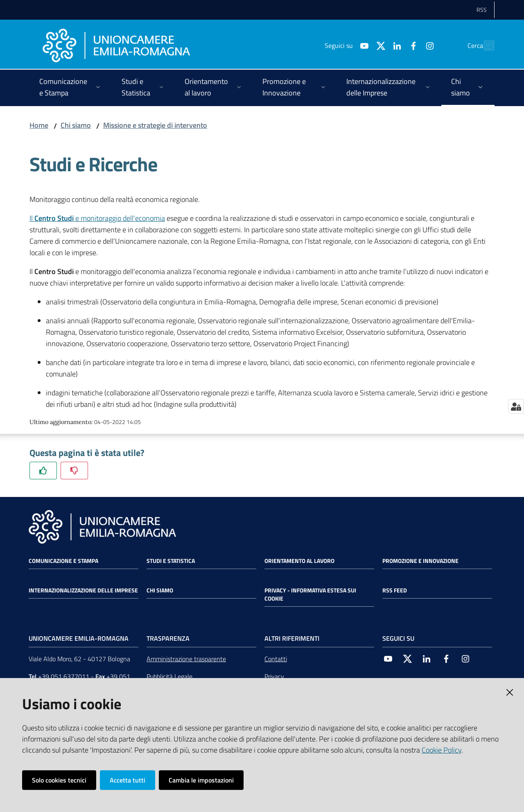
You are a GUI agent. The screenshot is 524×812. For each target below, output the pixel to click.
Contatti (276, 659)
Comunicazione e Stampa (63, 561)
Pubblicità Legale (169, 676)
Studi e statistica (171, 561)
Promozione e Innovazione (420, 561)
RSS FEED (395, 590)
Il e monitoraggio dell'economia (97, 218)
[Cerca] (485, 45)
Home (39, 125)
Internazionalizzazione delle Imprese (83, 590)
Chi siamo (76, 125)
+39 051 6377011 (64, 676)
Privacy (274, 676)
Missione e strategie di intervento (155, 125)
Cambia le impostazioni (201, 780)
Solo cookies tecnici (59, 780)
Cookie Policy (442, 750)
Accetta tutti (128, 780)
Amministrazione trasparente (186, 659)
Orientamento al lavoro (299, 561)
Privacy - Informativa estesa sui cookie (310, 594)
